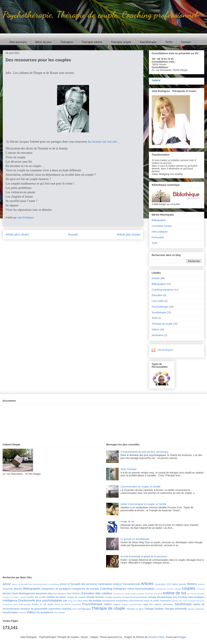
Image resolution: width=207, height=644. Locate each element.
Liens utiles (158, 301)
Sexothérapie (148, 42)
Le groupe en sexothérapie (135, 539)
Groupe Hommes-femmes (135, 597)
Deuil (15, 593)
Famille (6, 597)
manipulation (122, 601)
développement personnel (33, 593)
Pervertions (8, 604)
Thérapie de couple (162, 324)
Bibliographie (159, 220)
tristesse (22, 613)
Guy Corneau (180, 597)
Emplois (134, 594)
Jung (70, 601)
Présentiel (77, 604)
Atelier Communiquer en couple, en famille (144, 504)
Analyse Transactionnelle (126, 584)
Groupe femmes (95, 597)
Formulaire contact (162, 226)
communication (145, 589)
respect (117, 604)
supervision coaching (60, 609)
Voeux (61, 613)
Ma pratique (95, 601)
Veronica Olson (156, 637)
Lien (74, 601)
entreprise (158, 594)
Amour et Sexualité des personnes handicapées (86, 584)
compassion (161, 589)
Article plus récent (17, 235)
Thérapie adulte (92, 42)
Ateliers (192, 584)
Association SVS (163, 584)
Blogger (182, 637)
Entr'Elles (149, 594)
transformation (10, 612)
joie (65, 601)
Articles (156, 278)
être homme (193, 594)
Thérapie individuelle (176, 609)
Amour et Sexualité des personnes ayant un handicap (35, 584)
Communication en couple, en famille (141, 487)
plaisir (51, 604)
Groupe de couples (76, 597)
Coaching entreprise (163, 290)
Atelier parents (179, 584)
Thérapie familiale (154, 609)
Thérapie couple (121, 42)
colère (131, 589)
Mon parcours (18, 42)
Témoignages (84, 609)
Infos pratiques (160, 232)
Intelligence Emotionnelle (19, 600)
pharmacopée (25, 604)
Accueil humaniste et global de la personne (144, 556)
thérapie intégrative (196, 609)
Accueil (73, 235)
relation (108, 604)
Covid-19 (200, 589)
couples (189, 588)
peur (16, 604)
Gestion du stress (56, 597)
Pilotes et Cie (39, 604)
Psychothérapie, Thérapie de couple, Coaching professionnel (100, 15)
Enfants (141, 594)
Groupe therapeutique (160, 597)
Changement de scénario (85, 589)
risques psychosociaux (132, 604)
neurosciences (136, 601)
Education (157, 295)
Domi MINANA (74, 594)
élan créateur (104, 593)
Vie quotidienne (45, 612)
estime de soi (175, 593)
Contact (186, 42)
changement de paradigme (56, 589)
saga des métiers (152, 604)
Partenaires (158, 237)
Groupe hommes (113, 597)
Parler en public (151, 601)
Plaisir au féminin (63, 604)
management (109, 601)
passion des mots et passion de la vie (188, 601)
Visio (56, 613)
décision (7, 593)
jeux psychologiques (49, 600)
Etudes (201, 594)
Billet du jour (43, 42)
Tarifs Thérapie (129, 469)
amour (7, 584)
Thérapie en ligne (135, 609)
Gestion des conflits (36, 597)
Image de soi (128, 521)
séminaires (158, 335)
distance (62, 594)
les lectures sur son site (102, 142)
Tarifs (169, 42)
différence (52, 594)
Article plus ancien (129, 235)
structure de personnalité (34, 609)
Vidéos (155, 329)
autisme (201, 584)
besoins (18, 589)
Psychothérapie (160, 307)
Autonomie (8, 589)
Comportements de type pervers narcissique (144, 452)
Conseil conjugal (174, 589)
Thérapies (67, 42)
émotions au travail (122, 594)
